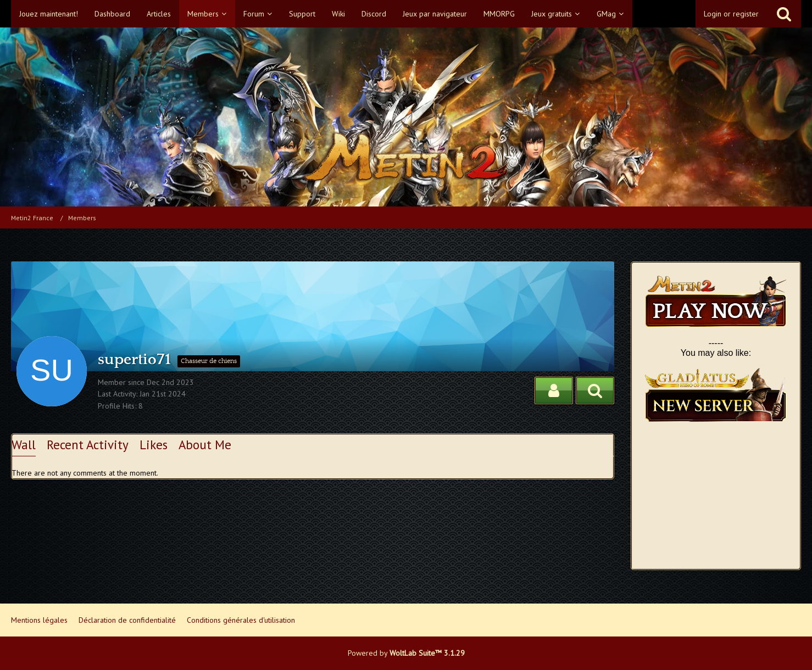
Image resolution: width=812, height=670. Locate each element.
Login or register (731, 14)
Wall (24, 445)
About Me (205, 445)
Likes (154, 445)
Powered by (406, 653)
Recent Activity (88, 445)
